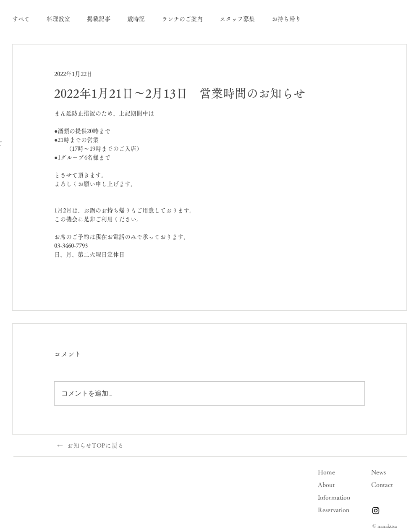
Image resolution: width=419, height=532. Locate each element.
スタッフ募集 (237, 19)
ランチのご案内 (182, 19)
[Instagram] (376, 511)
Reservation (334, 510)
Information (334, 497)
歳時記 (136, 19)
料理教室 (58, 19)
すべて (21, 19)
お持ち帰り (286, 19)
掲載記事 (99, 19)
